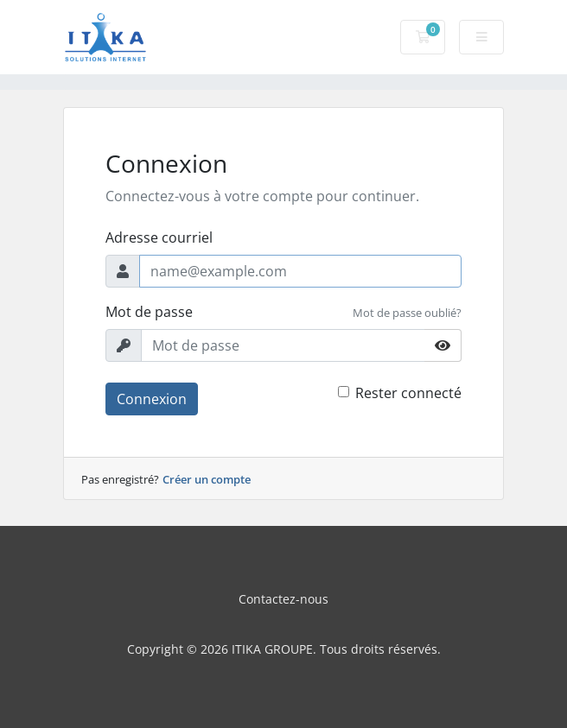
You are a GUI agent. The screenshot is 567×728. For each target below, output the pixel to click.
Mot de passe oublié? (407, 313)
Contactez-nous (283, 599)
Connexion (152, 399)
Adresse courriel (159, 237)
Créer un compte (207, 479)
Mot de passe (149, 312)
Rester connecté (408, 393)
